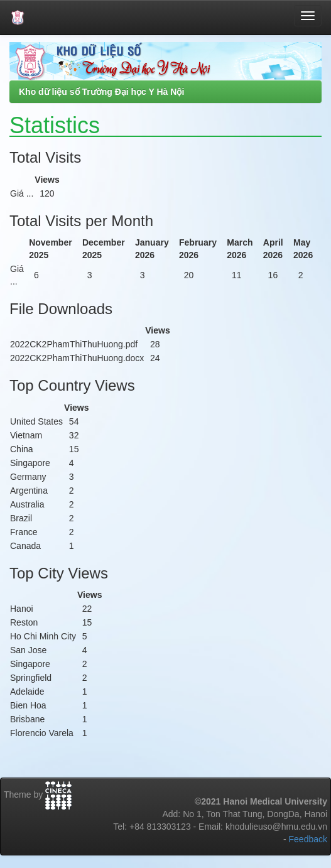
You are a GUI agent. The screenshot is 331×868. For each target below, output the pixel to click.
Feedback (308, 839)
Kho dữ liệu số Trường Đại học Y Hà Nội (101, 92)
